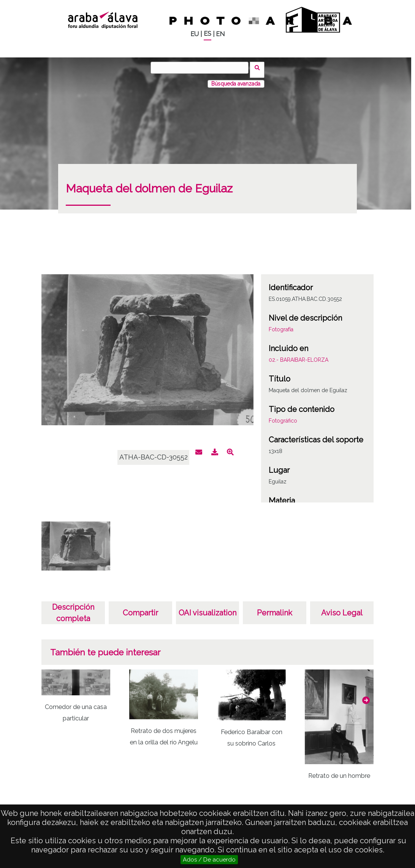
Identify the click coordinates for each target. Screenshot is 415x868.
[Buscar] (202, 68)
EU (195, 34)
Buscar (259, 67)
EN (220, 34)
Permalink (275, 609)
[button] (366, 696)
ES (207, 34)
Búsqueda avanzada (236, 79)
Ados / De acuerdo (209, 860)
